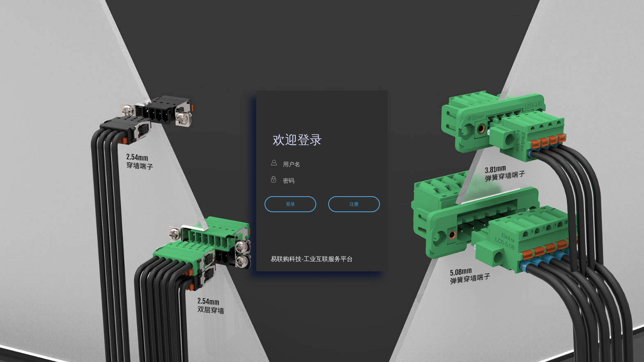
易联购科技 (286, 259)
